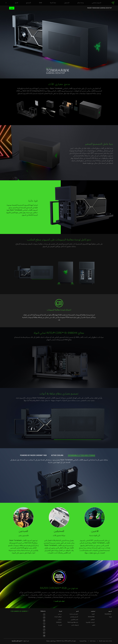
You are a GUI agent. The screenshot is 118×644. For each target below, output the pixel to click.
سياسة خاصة (93, 641)
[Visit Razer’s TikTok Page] (44, 630)
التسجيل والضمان (74, 617)
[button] (5, 3)
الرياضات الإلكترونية (90, 622)
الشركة (61, 611)
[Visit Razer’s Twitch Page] (44, 633)
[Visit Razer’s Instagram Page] (44, 618)
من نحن (60, 614)
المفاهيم (93, 620)
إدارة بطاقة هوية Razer (73, 622)
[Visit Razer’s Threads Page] (44, 621)
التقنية (93, 614)
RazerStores (108, 614)
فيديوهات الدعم (75, 625)
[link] (113, 3)
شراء (12, 8)
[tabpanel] (59, 476)
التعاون (94, 625)
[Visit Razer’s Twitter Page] (44, 624)
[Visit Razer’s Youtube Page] (44, 627)
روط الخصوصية (83, 641)
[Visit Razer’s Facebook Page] (44, 614)
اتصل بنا (60, 625)
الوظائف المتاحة (58, 617)
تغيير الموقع (26, 641)
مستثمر (60, 620)
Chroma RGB (91, 617)
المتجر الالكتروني (74, 620)
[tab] (81, 455)
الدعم (77, 611)
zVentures (59, 622)
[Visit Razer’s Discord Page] (44, 636)
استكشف (93, 611)
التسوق (110, 611)
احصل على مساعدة (74, 614)
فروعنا (110, 617)
